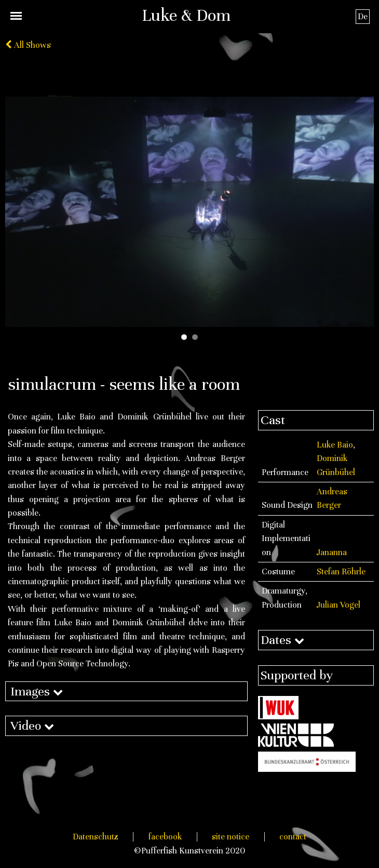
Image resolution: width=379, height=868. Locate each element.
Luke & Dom (186, 15)
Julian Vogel (339, 605)
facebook (165, 837)
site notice (231, 837)
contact (293, 837)
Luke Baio (335, 445)
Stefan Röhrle (341, 571)
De (363, 16)
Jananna (332, 552)
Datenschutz (96, 837)
